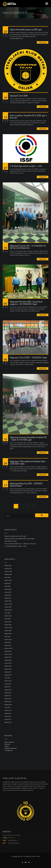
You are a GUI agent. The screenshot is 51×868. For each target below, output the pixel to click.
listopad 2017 (8, 666)
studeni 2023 (8, 631)
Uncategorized (8, 750)
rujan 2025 (7, 577)
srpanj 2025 (8, 583)
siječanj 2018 (8, 660)
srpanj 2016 (8, 684)
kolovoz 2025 (8, 580)
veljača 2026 (8, 566)
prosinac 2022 (8, 648)
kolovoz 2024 (8, 616)
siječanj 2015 (8, 722)
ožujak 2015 (8, 719)
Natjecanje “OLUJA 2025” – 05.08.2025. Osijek (28, 359)
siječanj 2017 (8, 672)
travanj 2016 (8, 693)
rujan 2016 (7, 678)
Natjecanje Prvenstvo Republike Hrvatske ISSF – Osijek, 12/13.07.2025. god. (28, 440)
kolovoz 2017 (8, 669)
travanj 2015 (8, 716)
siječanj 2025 (8, 601)
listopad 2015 (8, 705)
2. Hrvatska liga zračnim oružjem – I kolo (26, 168)
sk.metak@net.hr (12, 840)
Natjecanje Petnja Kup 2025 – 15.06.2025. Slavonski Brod (26, 486)
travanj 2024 (8, 622)
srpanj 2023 (8, 642)
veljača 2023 (8, 645)
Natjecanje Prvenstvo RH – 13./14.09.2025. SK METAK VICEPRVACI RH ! (28, 249)
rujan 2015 (7, 707)
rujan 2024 (7, 613)
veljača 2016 (8, 699)
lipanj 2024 (7, 619)
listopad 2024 (8, 610)
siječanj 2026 (8, 569)
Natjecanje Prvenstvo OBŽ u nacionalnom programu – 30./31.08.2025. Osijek (26, 304)
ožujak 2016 (8, 696)
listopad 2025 (8, 574)
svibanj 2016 (8, 690)
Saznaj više (43, 42)
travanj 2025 (8, 592)
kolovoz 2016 (8, 681)
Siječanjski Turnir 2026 (19, 96)
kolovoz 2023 (8, 639)
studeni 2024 (8, 607)
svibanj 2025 (8, 589)
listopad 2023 (8, 634)
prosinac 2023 (8, 628)
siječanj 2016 (8, 702)
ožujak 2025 (8, 595)
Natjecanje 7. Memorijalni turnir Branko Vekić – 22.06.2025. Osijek (28, 464)
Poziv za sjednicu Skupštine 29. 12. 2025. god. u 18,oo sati (28, 118)
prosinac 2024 (8, 604)
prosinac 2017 (8, 663)
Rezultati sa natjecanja (11, 748)
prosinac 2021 (8, 654)
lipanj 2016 (7, 687)
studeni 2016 (8, 675)
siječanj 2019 (8, 657)
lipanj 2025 (7, 586)
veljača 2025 (8, 598)
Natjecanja (7, 744)
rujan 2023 (7, 637)
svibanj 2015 (8, 713)
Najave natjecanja (9, 742)
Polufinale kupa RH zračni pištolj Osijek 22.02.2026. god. (20, 539)
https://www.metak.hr (14, 843)
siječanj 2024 (8, 625)
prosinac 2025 (8, 571)
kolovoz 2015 (8, 710)
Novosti (7, 746)
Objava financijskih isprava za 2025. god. (26, 29)
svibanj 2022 (8, 651)
